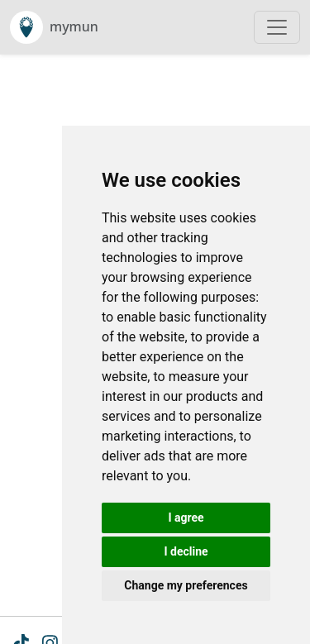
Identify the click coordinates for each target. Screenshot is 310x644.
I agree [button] (186, 518)
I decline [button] (186, 551)
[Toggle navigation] (277, 27)
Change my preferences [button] (186, 585)
